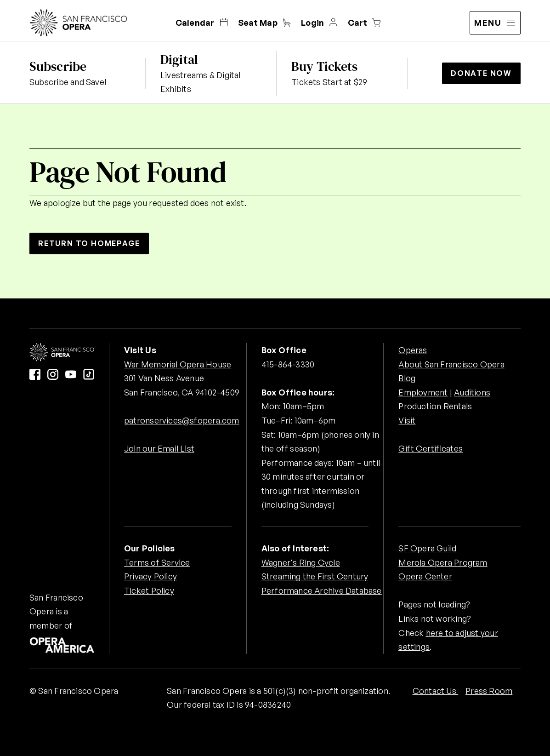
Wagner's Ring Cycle (301, 562)
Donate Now (481, 73)
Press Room (489, 691)
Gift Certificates (431, 448)
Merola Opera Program (443, 562)
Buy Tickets (324, 66)
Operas (413, 350)
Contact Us (435, 691)
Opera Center (425, 576)
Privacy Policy (150, 576)
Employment (423, 392)
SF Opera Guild (427, 548)
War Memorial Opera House (178, 364)
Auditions (472, 392)
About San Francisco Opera (451, 364)
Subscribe (58, 66)
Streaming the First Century (315, 576)
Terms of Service (157, 562)
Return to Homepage (89, 243)
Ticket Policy (149, 590)
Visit (407, 420)
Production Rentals (435, 406)
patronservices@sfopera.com (182, 420)
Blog (407, 378)
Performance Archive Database (322, 590)
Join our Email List (159, 448)
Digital (179, 59)
